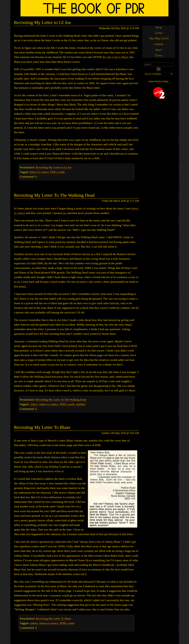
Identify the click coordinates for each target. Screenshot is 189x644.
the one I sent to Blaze (115, 57)
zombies (81, 404)
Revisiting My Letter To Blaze (42, 427)
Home (159, 28)
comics (34, 404)
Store (159, 56)
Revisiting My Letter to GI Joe (42, 22)
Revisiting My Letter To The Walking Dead (54, 195)
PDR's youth (57, 172)
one (65, 213)
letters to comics (39, 172)
